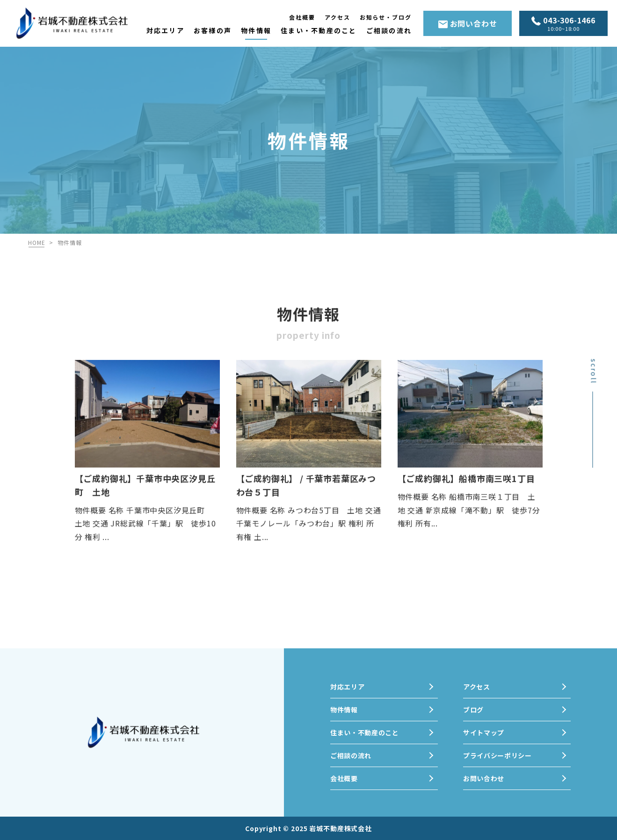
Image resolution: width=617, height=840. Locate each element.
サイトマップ (484, 732)
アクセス (338, 17)
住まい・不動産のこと (319, 30)
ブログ (473, 710)
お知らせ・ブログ (386, 17)
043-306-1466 (563, 24)
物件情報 (256, 30)
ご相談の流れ (389, 30)
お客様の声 (213, 30)
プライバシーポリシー (497, 755)
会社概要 (302, 17)
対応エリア (165, 30)
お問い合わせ (468, 23)
